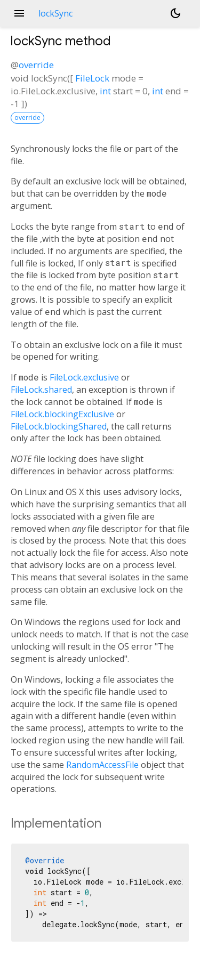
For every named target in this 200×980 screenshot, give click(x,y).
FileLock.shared (41, 390)
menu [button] (19, 13)
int (105, 91)
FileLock (92, 78)
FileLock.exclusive (84, 377)
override (36, 65)
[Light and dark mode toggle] (175, 13)
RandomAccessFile (102, 765)
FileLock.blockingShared (59, 426)
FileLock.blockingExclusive (62, 414)
